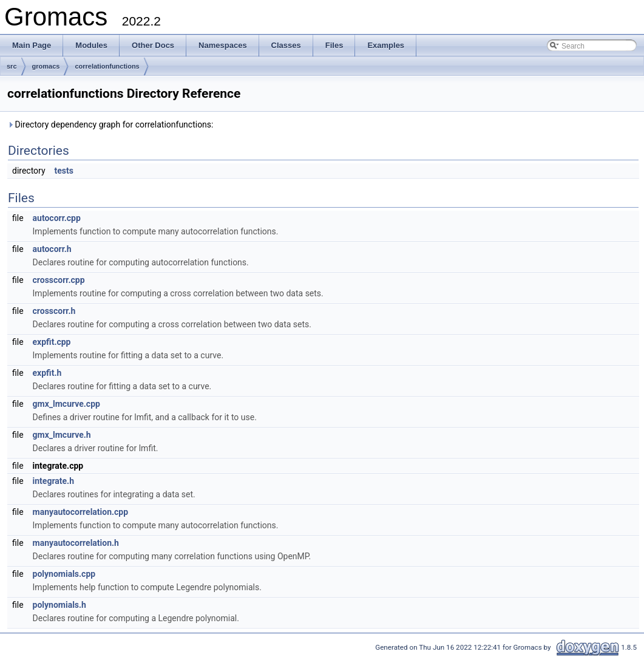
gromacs (46, 66)
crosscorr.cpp (59, 280)
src (12, 66)
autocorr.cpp (57, 218)
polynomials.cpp (64, 574)
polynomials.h (59, 605)
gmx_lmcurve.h (62, 435)
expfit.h (47, 373)
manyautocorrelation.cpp (81, 512)
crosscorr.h (54, 311)
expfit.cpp (52, 342)
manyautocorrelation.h (76, 543)
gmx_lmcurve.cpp (66, 404)
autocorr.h (52, 249)
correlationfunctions (107, 66)
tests (64, 171)
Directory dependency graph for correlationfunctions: (110, 124)
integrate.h (53, 481)
